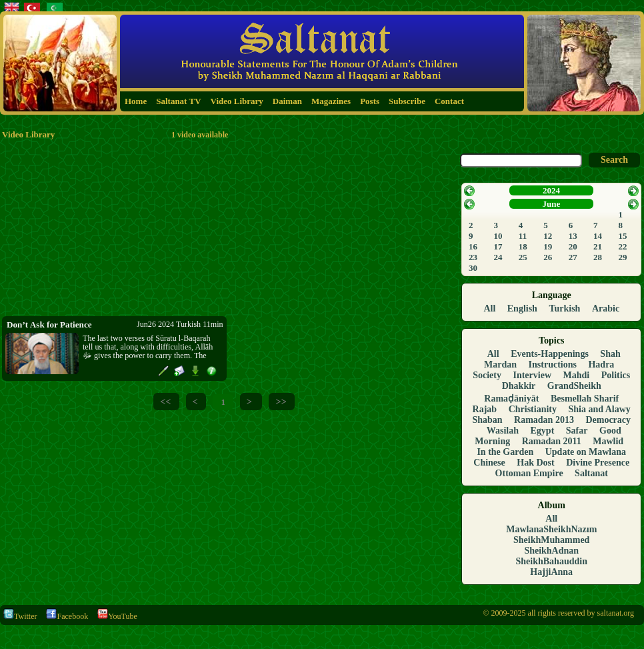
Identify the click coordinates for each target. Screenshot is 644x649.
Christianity (533, 409)
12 (548, 236)
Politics (616, 375)
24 (498, 257)
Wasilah (503, 431)
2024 (551, 190)
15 (623, 236)
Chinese (489, 463)
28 (598, 257)
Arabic (606, 308)
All (489, 308)
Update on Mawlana (586, 452)
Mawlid (608, 441)
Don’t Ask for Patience (49, 324)
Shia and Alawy (600, 409)
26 (548, 257)
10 (498, 236)
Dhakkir (519, 386)
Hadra (601, 365)
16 (473, 246)
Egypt (543, 431)
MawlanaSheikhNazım (551, 529)
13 (573, 236)
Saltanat (591, 473)
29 (623, 257)
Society (487, 375)
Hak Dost (535, 463)
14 (598, 236)
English (522, 308)
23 (473, 257)
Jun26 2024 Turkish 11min (180, 324)
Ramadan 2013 (544, 420)
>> (281, 402)
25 (523, 257)
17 (498, 246)
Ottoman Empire (529, 473)
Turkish (564, 308)
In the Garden (505, 452)
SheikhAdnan (551, 551)
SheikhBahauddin (552, 561)
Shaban (487, 420)
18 (523, 246)
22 (623, 246)
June (552, 204)
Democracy (608, 420)
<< (165, 402)
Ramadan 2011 (552, 441)
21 (598, 246)
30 (473, 268)
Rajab (485, 409)
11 (523, 236)
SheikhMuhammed (551, 540)
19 (548, 246)
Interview (532, 375)
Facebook (67, 616)
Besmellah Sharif (585, 399)
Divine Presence (598, 463)
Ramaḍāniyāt (511, 399)
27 (573, 257)
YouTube (117, 616)
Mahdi (577, 375)
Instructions (553, 365)
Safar (577, 431)
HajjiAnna (551, 572)
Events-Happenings (550, 354)
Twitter (20, 616)
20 (573, 246)
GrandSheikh (574, 386)
